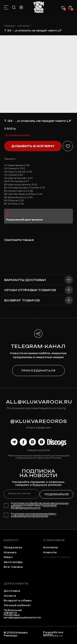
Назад (9, 26)
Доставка (12, 591)
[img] (39, 7)
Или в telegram (38, 428)
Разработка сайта (53, 634)
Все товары (13, 567)
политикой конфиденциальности (34, 507)
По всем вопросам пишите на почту (36, 408)
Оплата (10, 596)
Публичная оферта (13, 611)
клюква (10, 552)
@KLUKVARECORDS (39, 421)
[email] (21, 494)
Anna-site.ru (53, 636)
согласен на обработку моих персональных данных (40, 504)
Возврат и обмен (18, 601)
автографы (13, 562)
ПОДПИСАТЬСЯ (57, 494)
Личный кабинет (17, 605)
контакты (51, 547)
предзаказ (13, 547)
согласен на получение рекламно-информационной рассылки (34, 515)
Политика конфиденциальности (22, 616)
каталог (24, 26)
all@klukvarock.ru (39, 402)
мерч (8, 557)
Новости (50, 552)
